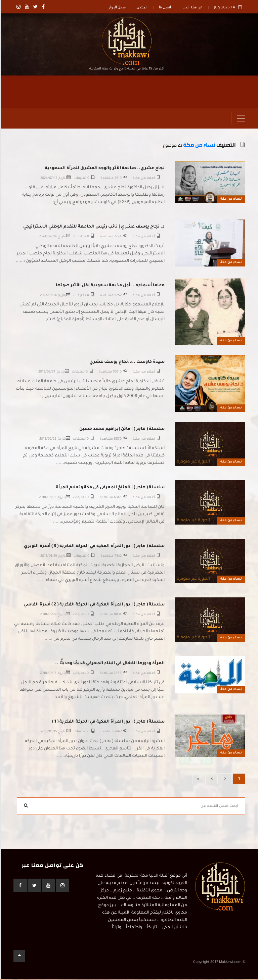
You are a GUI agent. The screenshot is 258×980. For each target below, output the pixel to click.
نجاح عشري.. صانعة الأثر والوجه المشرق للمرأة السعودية (104, 169)
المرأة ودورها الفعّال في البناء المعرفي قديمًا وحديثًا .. (110, 664)
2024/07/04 (48, 238)
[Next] (198, 779)
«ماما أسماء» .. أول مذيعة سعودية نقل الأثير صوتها (110, 286)
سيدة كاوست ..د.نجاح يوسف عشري (127, 363)
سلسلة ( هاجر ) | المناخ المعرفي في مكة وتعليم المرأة (110, 489)
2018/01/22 (48, 616)
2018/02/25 (48, 440)
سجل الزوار (117, 7)
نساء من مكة (199, 146)
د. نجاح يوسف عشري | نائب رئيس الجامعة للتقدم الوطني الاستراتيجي (94, 228)
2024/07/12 (48, 179)
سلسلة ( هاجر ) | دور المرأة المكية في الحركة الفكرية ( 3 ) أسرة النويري (94, 547)
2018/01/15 (49, 733)
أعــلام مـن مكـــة (143, 179)
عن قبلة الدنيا (192, 7)
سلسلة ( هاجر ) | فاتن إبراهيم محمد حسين (122, 430)
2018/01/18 (48, 674)
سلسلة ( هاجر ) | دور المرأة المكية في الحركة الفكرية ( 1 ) (108, 723)
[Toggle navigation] (241, 119)
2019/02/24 (47, 373)
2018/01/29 (48, 557)
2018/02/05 (47, 499)
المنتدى (142, 7)
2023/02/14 (48, 296)
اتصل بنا (165, 7)
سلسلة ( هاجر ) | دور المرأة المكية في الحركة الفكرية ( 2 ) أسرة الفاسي (94, 606)
